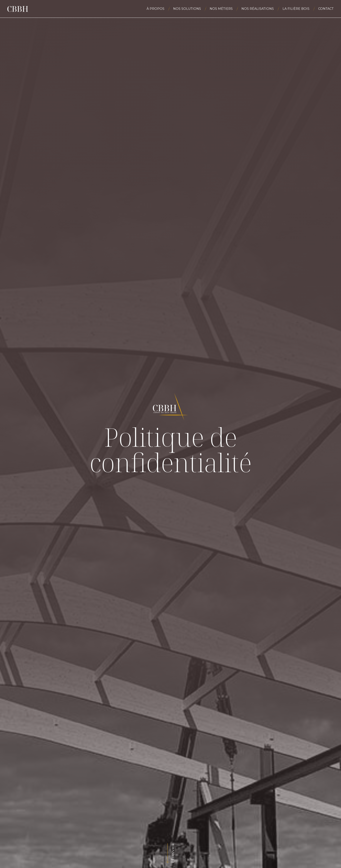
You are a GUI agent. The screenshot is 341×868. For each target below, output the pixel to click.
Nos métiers (221, 9)
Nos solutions (187, 9)
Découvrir (173, 853)
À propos (155, 9)
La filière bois (296, 9)
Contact (326, 9)
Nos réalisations (258, 9)
